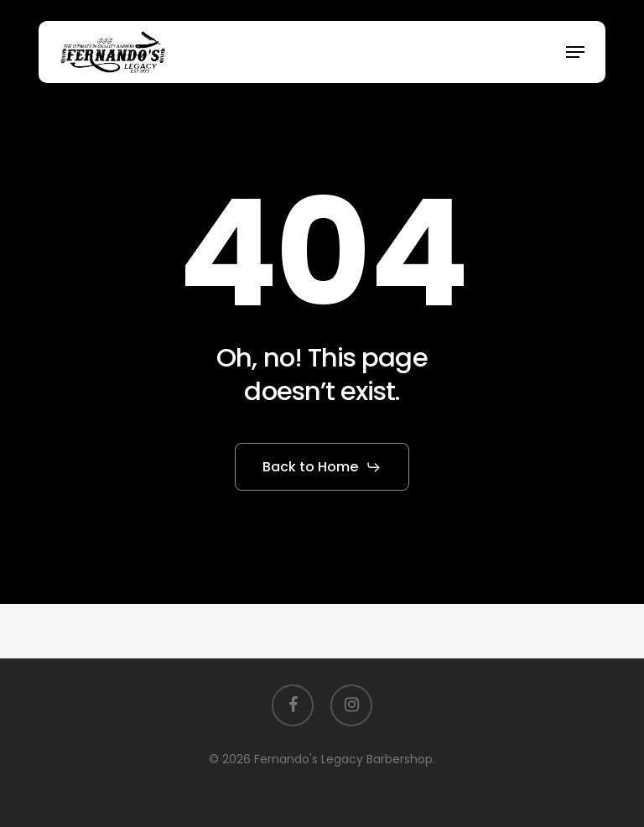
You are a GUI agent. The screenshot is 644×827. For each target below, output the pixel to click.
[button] (575, 52)
